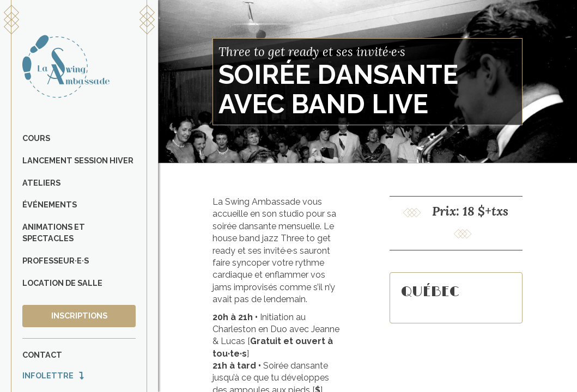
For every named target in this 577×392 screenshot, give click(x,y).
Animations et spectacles (54, 232)
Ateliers (41, 183)
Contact (42, 355)
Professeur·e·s (56, 261)
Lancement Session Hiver (78, 160)
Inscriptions (79, 316)
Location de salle (62, 283)
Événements (50, 204)
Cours (36, 138)
